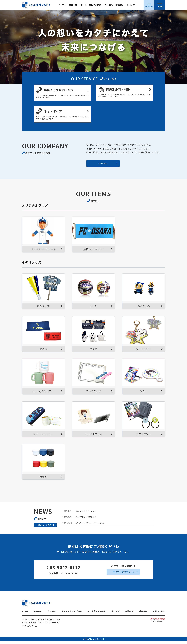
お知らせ (131, 5)
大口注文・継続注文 (114, 5)
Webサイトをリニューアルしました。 (93, 526)
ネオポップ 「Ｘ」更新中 (88, 514)
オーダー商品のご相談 (91, 5)
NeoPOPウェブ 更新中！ (88, 520)
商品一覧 (73, 5)
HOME (62, 5)
